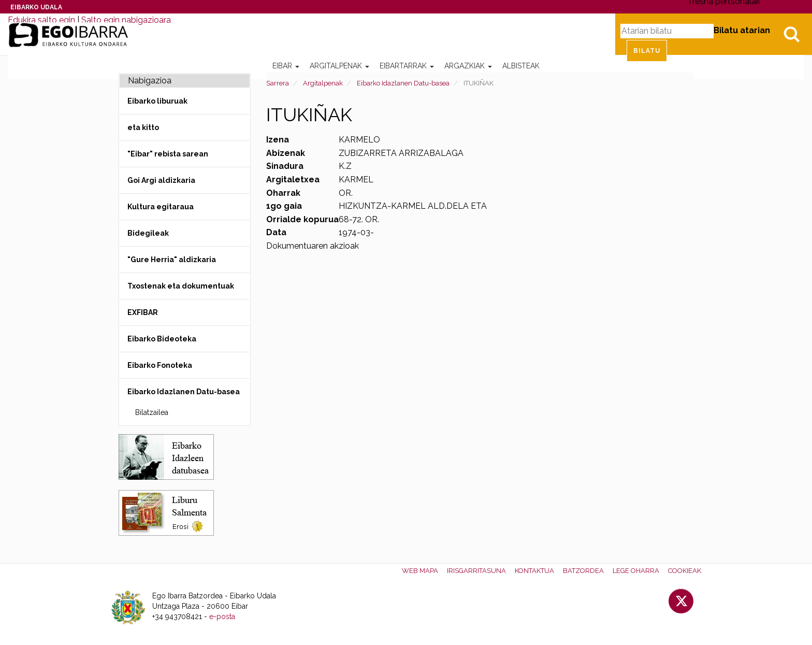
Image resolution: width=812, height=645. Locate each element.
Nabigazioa (150, 81)
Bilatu (791, 34)
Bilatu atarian (742, 30)
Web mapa (420, 571)
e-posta (222, 617)
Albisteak (521, 66)
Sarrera (278, 83)
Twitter (681, 601)
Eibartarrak (407, 66)
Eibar (286, 66)
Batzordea (583, 571)
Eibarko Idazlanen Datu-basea (403, 83)
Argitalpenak (339, 66)
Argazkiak (468, 66)
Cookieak (685, 571)
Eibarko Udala (36, 7)
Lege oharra (636, 571)
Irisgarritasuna (476, 571)
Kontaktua (534, 571)
